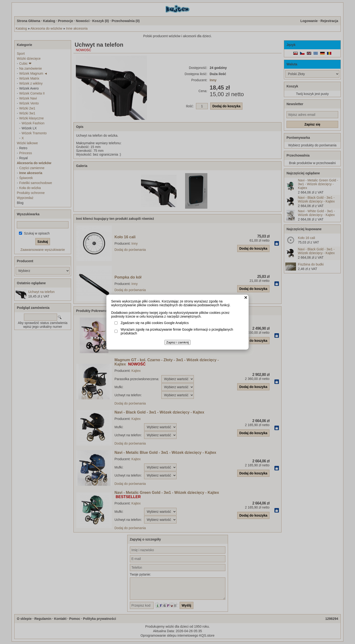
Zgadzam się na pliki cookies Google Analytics (155, 323)
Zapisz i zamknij (178, 342)
